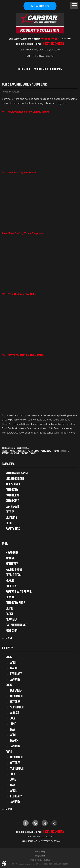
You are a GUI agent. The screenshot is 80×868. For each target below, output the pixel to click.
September (17, 707)
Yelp (54, 823)
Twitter (45, 823)
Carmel (33, 453)
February (16, 674)
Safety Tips (13, 529)
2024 (9, 752)
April (13, 663)
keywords (12, 553)
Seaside (25, 453)
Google (35, 823)
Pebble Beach (46, 451)
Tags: (5, 544)
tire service (13, 484)
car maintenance (16, 625)
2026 (9, 657)
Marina (12, 451)
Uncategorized (23, 448)
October (15, 702)
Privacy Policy (40, 852)
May (13, 729)
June (13, 724)
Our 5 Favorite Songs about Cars (44, 69)
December (16, 690)
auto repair (13, 495)
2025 (9, 685)
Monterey (22, 451)
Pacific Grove (33, 451)
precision (12, 630)
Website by (40, 860)
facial (10, 614)
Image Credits (40, 856)
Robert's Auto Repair (11, 453)
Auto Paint (12, 501)
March (14, 668)
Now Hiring (40, 6)
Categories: (9, 464)
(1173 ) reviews (65, 39)
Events (10, 512)
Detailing (11, 517)
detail (10, 608)
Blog (21, 69)
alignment (12, 619)
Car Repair (12, 506)
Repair (57, 451)
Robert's (65, 451)
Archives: (7, 648)
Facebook (26, 823)
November (16, 696)
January (15, 679)
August (15, 713)
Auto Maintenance (17, 473)
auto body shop (15, 603)
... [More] (7, 638)
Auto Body (12, 490)
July (13, 718)
